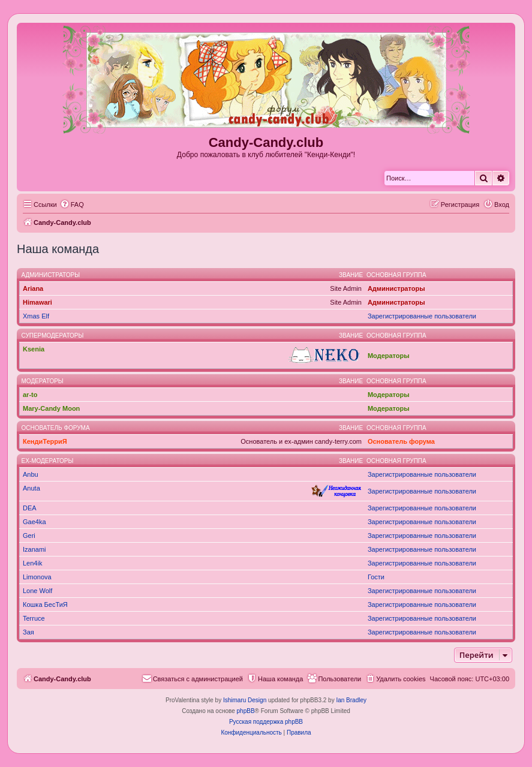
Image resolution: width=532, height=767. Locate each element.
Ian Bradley (351, 700)
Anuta (31, 488)
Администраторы (51, 275)
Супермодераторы (53, 336)
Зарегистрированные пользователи (422, 316)
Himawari (37, 302)
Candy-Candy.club (266, 142)
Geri (29, 536)
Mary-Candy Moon (51, 408)
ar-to (30, 395)
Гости (376, 577)
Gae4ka (34, 522)
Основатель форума (56, 428)
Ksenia (34, 349)
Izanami (34, 549)
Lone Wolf (37, 591)
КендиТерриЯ (45, 441)
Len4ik (32, 563)
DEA (30, 508)
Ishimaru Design (245, 700)
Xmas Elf (36, 316)
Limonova (37, 577)
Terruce (34, 618)
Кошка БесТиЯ (45, 604)
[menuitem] (72, 204)
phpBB (246, 711)
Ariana (33, 288)
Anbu (31, 474)
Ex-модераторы (48, 461)
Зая (28, 632)
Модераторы (389, 356)
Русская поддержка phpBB (266, 722)
